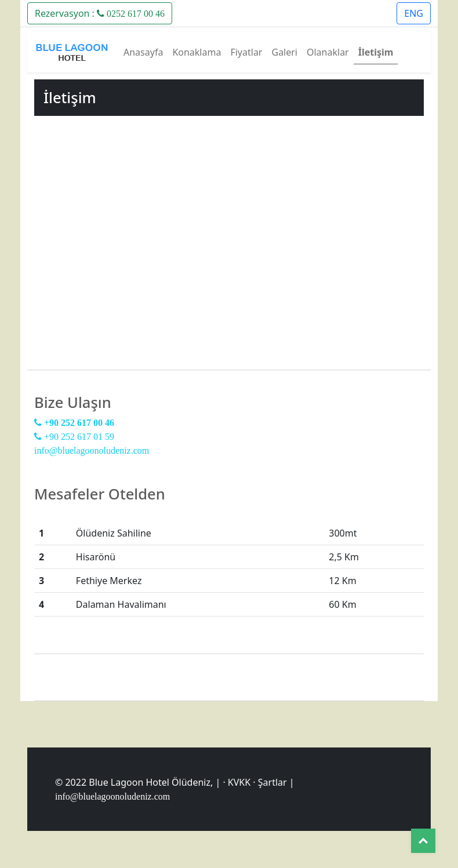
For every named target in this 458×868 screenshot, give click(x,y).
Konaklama (197, 52)
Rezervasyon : (100, 13)
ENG (414, 13)
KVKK (239, 782)
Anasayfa (143, 52)
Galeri (284, 52)
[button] (100, 12)
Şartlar (272, 782)
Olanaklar (328, 52)
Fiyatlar (246, 52)
